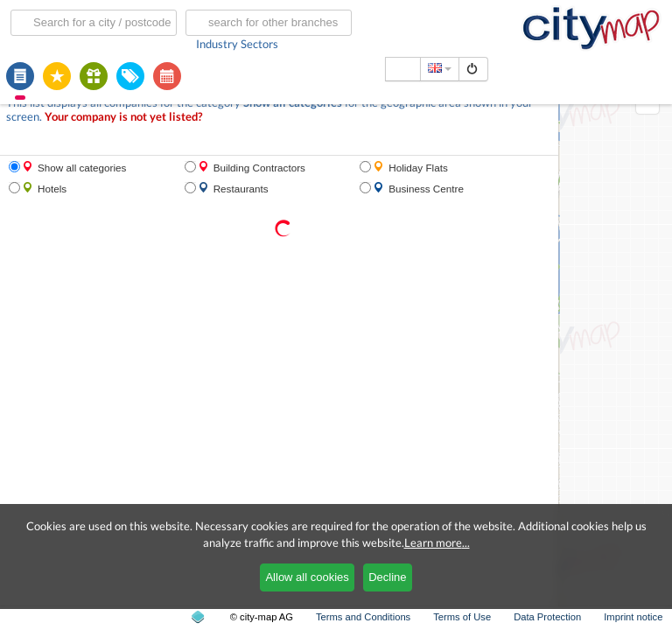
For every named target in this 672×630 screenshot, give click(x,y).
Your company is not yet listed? (123, 117)
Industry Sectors (237, 44)
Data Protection (547, 617)
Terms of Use (462, 617)
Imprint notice (633, 617)
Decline (387, 577)
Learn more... (437, 542)
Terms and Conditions (363, 617)
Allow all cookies (307, 577)
